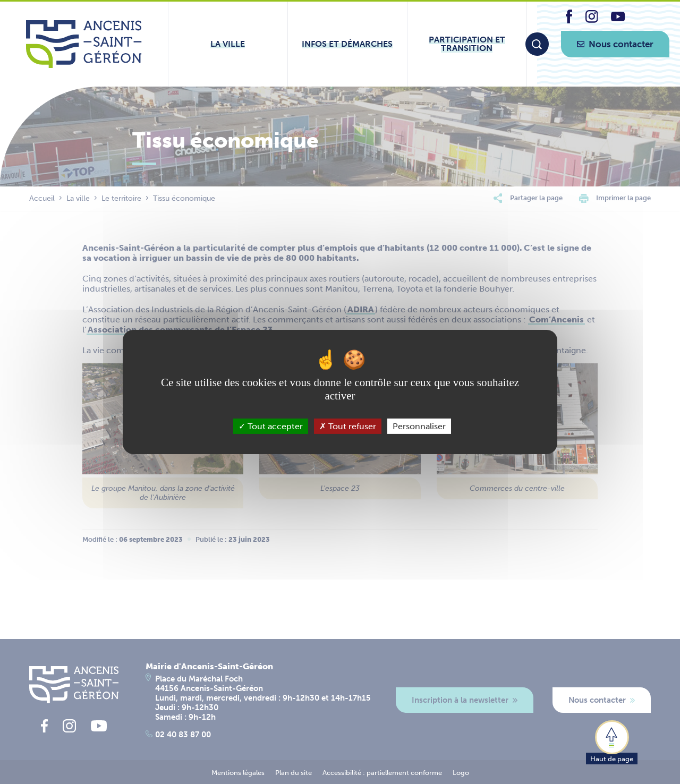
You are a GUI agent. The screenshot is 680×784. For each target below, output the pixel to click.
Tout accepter (271, 426)
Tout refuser (348, 426)
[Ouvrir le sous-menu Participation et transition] (467, 44)
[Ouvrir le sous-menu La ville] (228, 44)
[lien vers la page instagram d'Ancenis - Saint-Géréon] (592, 20)
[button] (612, 742)
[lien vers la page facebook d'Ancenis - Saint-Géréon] (569, 20)
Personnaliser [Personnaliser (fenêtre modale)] (419, 426)
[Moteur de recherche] (537, 44)
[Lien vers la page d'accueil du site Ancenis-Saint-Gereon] (84, 44)
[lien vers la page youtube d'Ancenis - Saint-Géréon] (618, 18)
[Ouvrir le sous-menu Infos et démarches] (347, 44)
